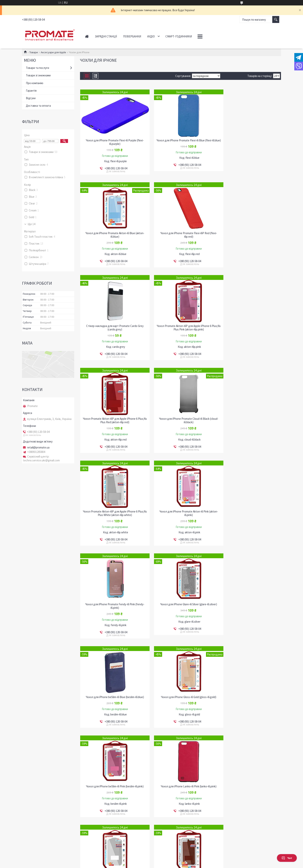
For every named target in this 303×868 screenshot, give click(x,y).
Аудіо (151, 36)
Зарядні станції (106, 36)
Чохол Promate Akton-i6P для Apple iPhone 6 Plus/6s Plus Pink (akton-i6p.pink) (249, 235)
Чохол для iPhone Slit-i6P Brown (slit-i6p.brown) (112, 694)
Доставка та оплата (38, 106)
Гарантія (31, 91)
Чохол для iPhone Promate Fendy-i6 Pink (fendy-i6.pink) (180, 420)
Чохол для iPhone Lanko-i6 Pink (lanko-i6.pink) (112, 601)
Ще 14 (31, 224)
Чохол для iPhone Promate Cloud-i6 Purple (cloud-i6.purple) (249, 785)
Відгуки (31, 98)
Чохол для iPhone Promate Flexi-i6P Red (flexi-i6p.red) (112, 235)
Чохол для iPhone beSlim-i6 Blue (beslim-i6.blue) (112, 512)
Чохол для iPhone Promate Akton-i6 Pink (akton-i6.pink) (112, 420)
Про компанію (35, 83)
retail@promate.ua (38, 448)
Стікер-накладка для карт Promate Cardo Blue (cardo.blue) (112, 785)
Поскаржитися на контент (142, 864)
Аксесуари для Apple (53, 52)
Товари (34, 52)
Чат (287, 858)
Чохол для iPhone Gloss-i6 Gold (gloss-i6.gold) (180, 512)
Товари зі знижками (38, 75)
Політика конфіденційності (171, 864)
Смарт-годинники (179, 36)
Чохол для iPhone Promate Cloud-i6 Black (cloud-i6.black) (180, 328)
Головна (87, 36)
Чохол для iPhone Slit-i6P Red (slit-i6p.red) (180, 783)
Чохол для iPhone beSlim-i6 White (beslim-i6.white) (180, 603)
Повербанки (132, 36)
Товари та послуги (37, 68)
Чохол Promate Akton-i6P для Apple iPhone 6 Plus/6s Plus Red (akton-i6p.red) (112, 328)
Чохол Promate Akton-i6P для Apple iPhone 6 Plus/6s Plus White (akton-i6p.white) (249, 328)
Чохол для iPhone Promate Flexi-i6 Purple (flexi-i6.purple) (112, 142)
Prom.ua (169, 861)
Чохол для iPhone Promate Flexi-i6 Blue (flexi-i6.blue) (180, 142)
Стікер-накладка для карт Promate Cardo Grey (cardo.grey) (180, 235)
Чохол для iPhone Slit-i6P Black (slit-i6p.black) (180, 694)
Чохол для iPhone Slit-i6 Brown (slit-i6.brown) (249, 601)
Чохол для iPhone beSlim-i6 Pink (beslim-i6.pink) (249, 512)
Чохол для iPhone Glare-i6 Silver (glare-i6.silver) (249, 419)
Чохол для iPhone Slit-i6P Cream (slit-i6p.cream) (249, 694)
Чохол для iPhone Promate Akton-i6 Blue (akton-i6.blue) (249, 142)
